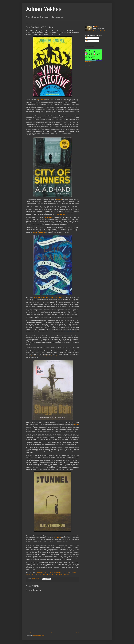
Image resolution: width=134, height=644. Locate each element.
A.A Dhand (59, 200)
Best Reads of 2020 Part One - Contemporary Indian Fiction (53, 572)
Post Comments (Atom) (39, 636)
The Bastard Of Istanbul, (38, 356)
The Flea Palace (50, 356)
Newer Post (29, 633)
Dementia (36, 581)
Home (53, 633)
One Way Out (61, 215)
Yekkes (97, 26)
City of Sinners (48, 218)
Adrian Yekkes (44, 9)
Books (32, 581)
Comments (89, 41)
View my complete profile (99, 30)
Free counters (88, 62)
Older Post (76, 633)
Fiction (40, 581)
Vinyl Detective (41, 99)
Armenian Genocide (70, 331)
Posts (88, 38)
